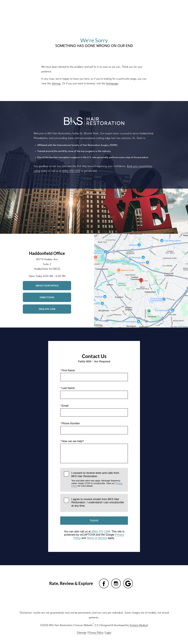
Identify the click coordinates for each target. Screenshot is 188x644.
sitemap (56, 84)
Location (133, 7)
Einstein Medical (139, 625)
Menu (166, 8)
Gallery (96, 7)
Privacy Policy (96, 633)
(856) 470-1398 (71, 171)
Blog (83, 7)
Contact (150, 7)
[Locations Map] (141, 281)
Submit (94, 520)
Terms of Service (97, 538)
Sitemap (81, 633)
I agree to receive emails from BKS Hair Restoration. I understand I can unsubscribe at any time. (98, 502)
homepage (112, 84)
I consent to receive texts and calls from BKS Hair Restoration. (98, 479)
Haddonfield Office (47, 253)
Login (108, 633)
